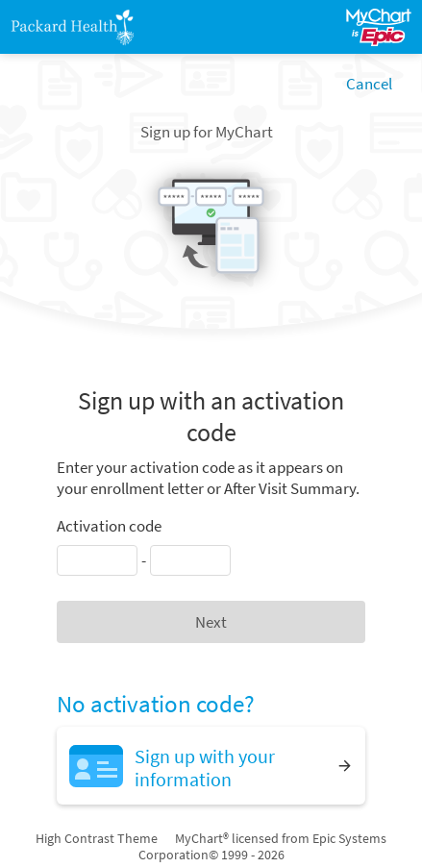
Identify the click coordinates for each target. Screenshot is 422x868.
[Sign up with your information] (211, 766)
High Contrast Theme (97, 838)
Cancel (369, 84)
